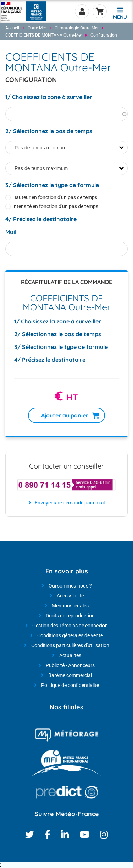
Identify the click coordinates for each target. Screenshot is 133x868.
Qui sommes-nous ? (70, 586)
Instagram (104, 834)
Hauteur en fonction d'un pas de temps (55, 198)
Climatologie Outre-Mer (77, 28)
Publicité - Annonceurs (70, 665)
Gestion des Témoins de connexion (70, 626)
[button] (120, 13)
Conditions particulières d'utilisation (70, 645)
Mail (11, 232)
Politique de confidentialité (70, 685)
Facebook (48, 834)
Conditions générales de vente (70, 635)
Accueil (12, 28)
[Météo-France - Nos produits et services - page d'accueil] (12, 11)
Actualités (70, 655)
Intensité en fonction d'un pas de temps (55, 206)
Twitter (30, 834)
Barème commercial (70, 675)
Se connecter (82, 11)
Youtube (84, 834)
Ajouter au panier (65, 415)
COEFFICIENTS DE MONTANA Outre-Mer (44, 35)
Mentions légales (70, 606)
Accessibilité (70, 596)
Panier (100, 11)
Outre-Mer (37, 28)
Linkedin (65, 834)
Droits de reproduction (70, 616)
